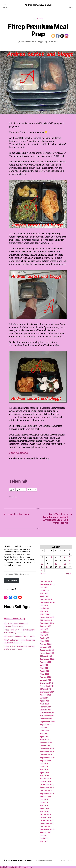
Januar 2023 (45, 647)
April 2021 (44, 701)
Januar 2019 (45, 782)
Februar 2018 (46, 814)
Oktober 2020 (46, 719)
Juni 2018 (44, 802)
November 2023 (47, 617)
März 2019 (45, 776)
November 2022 (47, 653)
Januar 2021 (45, 710)
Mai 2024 (44, 611)
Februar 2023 (46, 644)
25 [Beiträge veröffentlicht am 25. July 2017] (47, 567)
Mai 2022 (44, 668)
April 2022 (44, 671)
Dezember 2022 (47, 650)
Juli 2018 (44, 799)
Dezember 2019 (47, 749)
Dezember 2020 (47, 713)
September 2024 (47, 602)
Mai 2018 (44, 805)
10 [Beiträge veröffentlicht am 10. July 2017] (42, 560)
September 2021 (47, 692)
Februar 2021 (46, 707)
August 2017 (45, 832)
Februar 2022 (46, 677)
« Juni (43, 573)
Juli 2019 (44, 764)
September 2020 (47, 722)
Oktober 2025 (46, 581)
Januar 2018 (45, 817)
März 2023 (45, 641)
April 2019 (44, 773)
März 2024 (45, 614)
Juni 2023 (44, 632)
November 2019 (47, 752)
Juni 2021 (44, 698)
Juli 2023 (44, 629)
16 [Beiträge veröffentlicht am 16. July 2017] (70, 560)
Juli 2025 (44, 587)
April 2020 (45, 737)
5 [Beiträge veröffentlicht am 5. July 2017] (51, 557)
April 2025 (44, 596)
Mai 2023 (44, 635)
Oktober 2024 (46, 599)
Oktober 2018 (46, 790)
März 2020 (45, 740)
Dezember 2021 (47, 683)
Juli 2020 (44, 728)
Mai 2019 (44, 770)
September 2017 (47, 829)
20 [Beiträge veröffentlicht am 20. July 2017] (56, 564)
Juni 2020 (44, 731)
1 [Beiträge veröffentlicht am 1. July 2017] (65, 554)
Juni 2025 (44, 590)
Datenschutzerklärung (43, 860)
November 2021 (47, 686)
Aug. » (69, 573)
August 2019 (45, 761)
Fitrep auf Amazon (19, 453)
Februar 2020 (46, 743)
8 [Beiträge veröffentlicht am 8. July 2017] (65, 557)
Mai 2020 (44, 734)
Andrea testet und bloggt (38, 5)
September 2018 (47, 793)
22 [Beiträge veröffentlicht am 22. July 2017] (65, 564)
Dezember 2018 (47, 784)
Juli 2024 (44, 605)
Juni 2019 (44, 767)
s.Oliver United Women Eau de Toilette (19, 636)
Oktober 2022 (46, 656)
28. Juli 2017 (53, 42)
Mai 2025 (44, 593)
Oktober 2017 (46, 826)
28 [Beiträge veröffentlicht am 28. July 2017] (60, 567)
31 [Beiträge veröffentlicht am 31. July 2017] (42, 570)
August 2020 (46, 725)
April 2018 (44, 808)
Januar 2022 (45, 680)
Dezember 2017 (47, 820)
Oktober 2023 (46, 620)
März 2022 (45, 674)
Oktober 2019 (46, 755)
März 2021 (44, 704)
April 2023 (44, 638)
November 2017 (47, 823)
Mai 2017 (44, 841)
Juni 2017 (44, 838)
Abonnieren (12, 580)
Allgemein (38, 19)
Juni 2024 (44, 608)
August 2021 (45, 695)
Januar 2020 (46, 746)
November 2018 (47, 787)
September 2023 (47, 623)
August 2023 (46, 626)
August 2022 (45, 662)
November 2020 (47, 716)
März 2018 (45, 811)
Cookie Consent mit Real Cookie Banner (16, 867)
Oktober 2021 (46, 689)
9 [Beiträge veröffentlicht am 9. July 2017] (70, 557)
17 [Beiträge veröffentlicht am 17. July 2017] (42, 564)
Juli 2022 (44, 665)
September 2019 (47, 758)
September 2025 (47, 584)
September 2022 (47, 659)
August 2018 (45, 796)
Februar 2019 (46, 779)
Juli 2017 (44, 835)
